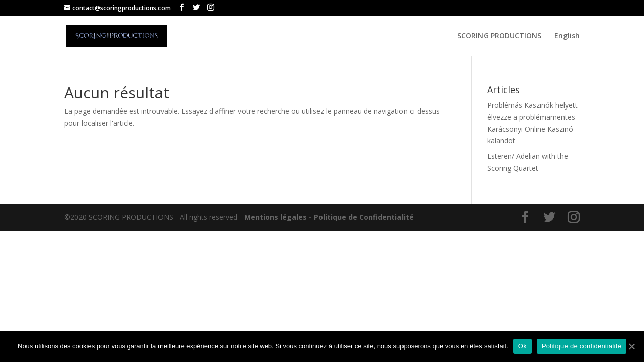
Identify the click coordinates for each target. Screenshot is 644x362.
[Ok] (631, 346)
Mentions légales (275, 217)
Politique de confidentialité (582, 346)
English (567, 36)
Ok (522, 346)
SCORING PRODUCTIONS (499, 36)
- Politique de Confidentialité (361, 217)
